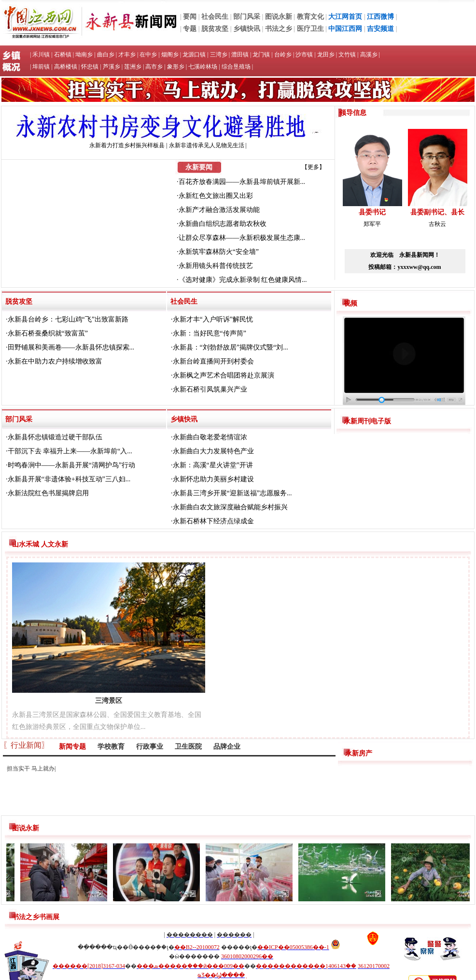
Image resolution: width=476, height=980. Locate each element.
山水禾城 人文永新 (40, 544)
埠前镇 (41, 67)
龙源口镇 (194, 55)
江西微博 (380, 17)
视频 (350, 303)
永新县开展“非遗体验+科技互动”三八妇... (69, 479)
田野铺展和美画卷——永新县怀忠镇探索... (71, 347)
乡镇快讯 (247, 29)
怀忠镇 (90, 67)
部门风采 (247, 17)
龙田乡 (326, 55)
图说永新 (279, 17)
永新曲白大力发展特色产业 (213, 451)
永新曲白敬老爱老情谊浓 (210, 437)
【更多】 (313, 167)
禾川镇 (41, 55)
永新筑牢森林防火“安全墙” (219, 252)
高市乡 (154, 67)
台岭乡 (283, 55)
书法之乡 (279, 29)
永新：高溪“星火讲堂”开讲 (213, 465)
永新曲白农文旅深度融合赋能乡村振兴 (230, 507)
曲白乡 (106, 55)
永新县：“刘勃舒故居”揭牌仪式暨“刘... (231, 347)
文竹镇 (347, 55)
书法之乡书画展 (36, 917)
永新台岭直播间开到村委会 (213, 361)
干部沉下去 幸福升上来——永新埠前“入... (70, 451)
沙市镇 (304, 55)
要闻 (190, 17)
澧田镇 (240, 55)
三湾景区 (109, 701)
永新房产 (359, 753)
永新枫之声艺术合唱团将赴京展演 (224, 375)
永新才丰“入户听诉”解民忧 (213, 319)
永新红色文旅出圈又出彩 (216, 196)
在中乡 (148, 55)
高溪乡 (369, 55)
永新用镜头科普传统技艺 (216, 266)
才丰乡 (127, 55)
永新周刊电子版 (367, 421)
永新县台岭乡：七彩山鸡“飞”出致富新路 (68, 319)
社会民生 (215, 17)
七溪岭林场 (203, 67)
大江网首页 (345, 17)
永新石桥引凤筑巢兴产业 (210, 389)
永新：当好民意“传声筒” (210, 333)
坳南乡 (84, 55)
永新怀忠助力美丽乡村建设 (213, 479)
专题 (190, 29)
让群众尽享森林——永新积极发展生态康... (242, 238)
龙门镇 (261, 55)
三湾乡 (219, 55)
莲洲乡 (133, 67)
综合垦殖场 (236, 67)
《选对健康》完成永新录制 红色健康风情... (243, 280)
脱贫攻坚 (215, 29)
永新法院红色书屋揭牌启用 (48, 493)
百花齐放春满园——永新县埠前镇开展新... (242, 182)
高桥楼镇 (66, 67)
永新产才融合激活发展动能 (219, 210)
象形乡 (176, 67)
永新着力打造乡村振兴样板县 (127, 145)
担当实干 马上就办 (31, 769)
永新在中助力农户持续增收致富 (55, 361)
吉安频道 (380, 29)
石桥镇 (63, 55)
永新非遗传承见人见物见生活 (207, 145)
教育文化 (310, 17)
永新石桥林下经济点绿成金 (213, 521)
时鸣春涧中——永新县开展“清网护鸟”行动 (71, 465)
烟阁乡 (170, 55)
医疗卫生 (310, 29)
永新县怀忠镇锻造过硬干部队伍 (55, 437)
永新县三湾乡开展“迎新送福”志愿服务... (232, 493)
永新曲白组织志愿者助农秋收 (223, 224)
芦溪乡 (112, 67)
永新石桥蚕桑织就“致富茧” (48, 333)
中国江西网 (345, 29)
